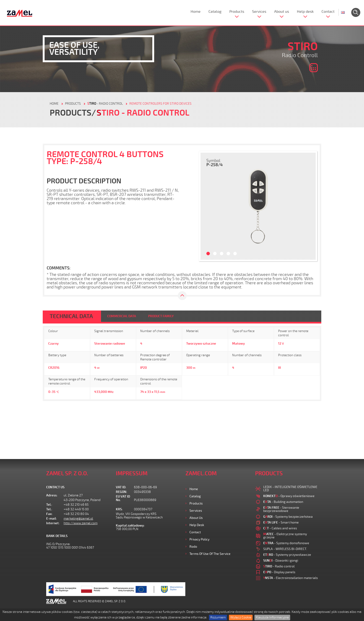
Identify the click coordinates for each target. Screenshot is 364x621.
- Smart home (281, 522)
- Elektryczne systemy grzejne (285, 536)
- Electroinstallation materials (291, 578)
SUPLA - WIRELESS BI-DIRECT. (285, 549)
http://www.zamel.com (81, 523)
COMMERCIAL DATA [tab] (122, 316)
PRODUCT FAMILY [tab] (161, 316)
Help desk (305, 12)
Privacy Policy (199, 539)
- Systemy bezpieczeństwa (288, 517)
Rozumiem (218, 617)
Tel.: (49, 505)
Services (259, 12)
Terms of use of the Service (210, 554)
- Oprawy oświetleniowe (289, 496)
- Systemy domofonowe (286, 543)
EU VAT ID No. (123, 498)
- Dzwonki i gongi (281, 561)
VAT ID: (121, 487)
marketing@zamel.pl (78, 519)
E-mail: (52, 519)
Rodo (193, 547)
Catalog (215, 12)
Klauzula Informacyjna (272, 617)
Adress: (52, 495)
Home (196, 12)
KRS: (119, 509)
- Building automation (283, 502)
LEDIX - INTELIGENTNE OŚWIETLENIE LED (290, 489)
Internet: (53, 523)
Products (237, 12)
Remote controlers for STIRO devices (160, 104)
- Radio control (105, 104)
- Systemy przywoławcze (287, 555)
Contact (328, 12)
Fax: (49, 514)
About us (282, 12)
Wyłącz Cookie (241, 617)
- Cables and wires (280, 528)
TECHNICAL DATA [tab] (71, 316)
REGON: (122, 492)
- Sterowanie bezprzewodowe (281, 509)
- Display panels (279, 572)
